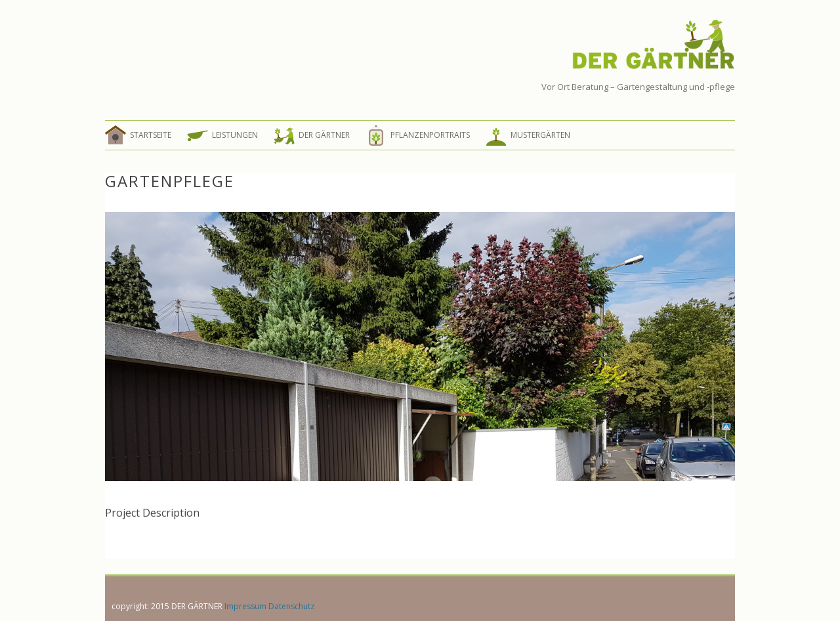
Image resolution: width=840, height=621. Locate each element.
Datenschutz (291, 606)
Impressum (245, 606)
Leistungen (235, 135)
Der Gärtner (324, 135)
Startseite (151, 135)
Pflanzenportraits (430, 135)
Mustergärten (540, 135)
